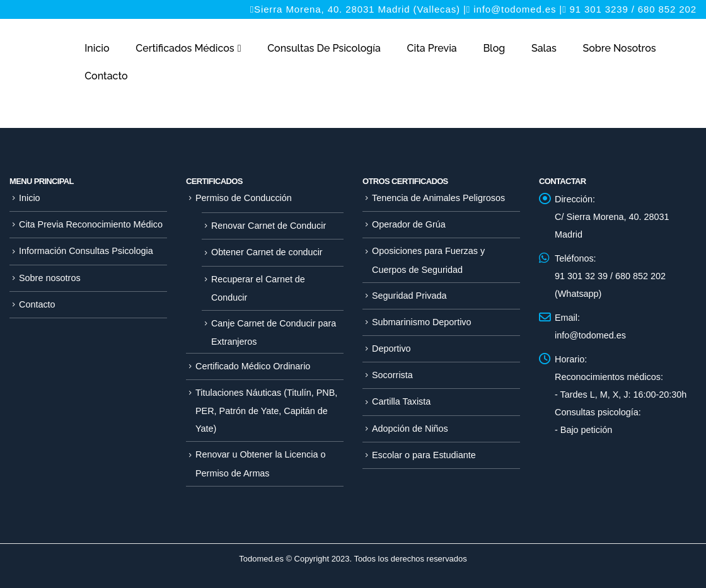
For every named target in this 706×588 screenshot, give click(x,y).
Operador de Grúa (409, 224)
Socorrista (392, 375)
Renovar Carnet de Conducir (269, 226)
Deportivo (391, 349)
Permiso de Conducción (244, 198)
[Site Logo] (40, 68)
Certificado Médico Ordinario (253, 366)
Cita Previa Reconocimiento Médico (91, 224)
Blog (494, 48)
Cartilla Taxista (401, 401)
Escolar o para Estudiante (424, 455)
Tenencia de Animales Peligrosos (438, 198)
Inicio (97, 48)
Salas (544, 48)
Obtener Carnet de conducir (267, 252)
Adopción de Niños (410, 429)
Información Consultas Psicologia (86, 251)
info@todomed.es (515, 9)
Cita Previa (432, 48)
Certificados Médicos (185, 48)
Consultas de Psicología (324, 48)
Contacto (106, 76)
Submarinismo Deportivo (422, 322)
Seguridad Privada (409, 296)
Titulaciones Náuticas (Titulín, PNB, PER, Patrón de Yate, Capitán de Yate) (266, 411)
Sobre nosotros (620, 48)
